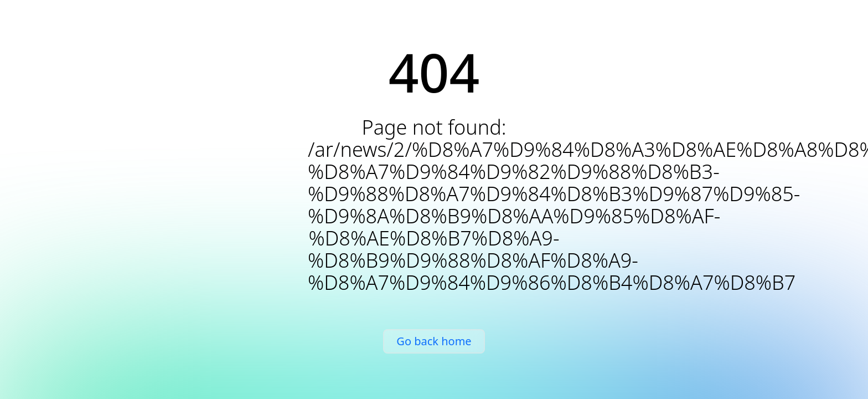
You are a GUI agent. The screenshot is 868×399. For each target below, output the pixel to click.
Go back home (434, 341)
